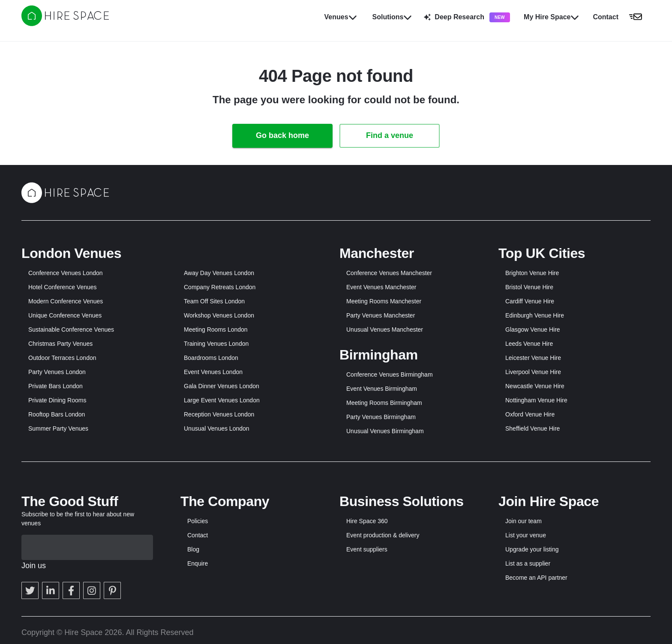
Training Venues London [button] (216, 344)
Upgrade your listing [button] (532, 549)
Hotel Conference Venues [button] (63, 287)
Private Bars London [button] (55, 386)
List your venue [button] (526, 535)
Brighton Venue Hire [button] (532, 273)
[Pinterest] (112, 565)
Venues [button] (341, 17)
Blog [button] (193, 549)
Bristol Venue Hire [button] (529, 287)
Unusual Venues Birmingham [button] (385, 431)
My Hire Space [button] (551, 17)
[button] (620, 17)
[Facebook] (71, 565)
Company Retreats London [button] (220, 287)
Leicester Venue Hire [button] (533, 358)
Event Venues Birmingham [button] (382, 389)
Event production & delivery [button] (383, 535)
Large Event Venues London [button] (222, 400)
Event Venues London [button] (213, 372)
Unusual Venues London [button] (217, 428)
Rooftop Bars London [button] (57, 414)
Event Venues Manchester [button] (381, 287)
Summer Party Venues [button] (58, 428)
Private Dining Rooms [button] (57, 400)
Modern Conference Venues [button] (66, 301)
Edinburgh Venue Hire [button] (535, 315)
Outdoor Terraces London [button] (62, 358)
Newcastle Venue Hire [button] (535, 386)
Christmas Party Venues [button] (60, 344)
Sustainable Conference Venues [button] (71, 329)
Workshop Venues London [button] (219, 315)
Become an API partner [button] (536, 578)
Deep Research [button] (467, 17)
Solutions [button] (392, 17)
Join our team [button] (523, 521)
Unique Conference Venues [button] (65, 315)
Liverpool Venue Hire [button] (533, 372)
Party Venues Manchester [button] (381, 315)
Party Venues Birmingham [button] (381, 417)
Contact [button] (198, 535)
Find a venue (390, 135)
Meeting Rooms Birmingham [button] (384, 403)
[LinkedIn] (51, 565)
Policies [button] (198, 521)
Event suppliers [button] (367, 549)
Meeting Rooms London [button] (216, 329)
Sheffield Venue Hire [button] (532, 428)
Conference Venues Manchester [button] (389, 273)
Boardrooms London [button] (211, 358)
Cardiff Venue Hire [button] (530, 301)
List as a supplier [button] (528, 563)
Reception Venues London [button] (219, 414)
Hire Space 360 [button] (367, 521)
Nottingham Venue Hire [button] (536, 400)
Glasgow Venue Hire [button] (533, 329)
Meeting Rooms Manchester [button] (384, 301)
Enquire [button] (198, 563)
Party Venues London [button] (57, 372)
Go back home (282, 135)
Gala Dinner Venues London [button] (222, 386)
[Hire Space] (65, 24)
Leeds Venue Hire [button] (529, 344)
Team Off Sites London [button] (214, 301)
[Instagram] (92, 565)
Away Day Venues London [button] (219, 273)
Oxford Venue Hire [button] (530, 414)
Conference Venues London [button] (66, 273)
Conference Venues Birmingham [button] (390, 374)
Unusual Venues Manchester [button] (385, 329)
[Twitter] (30, 565)
